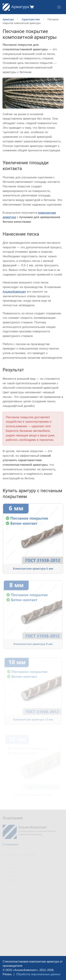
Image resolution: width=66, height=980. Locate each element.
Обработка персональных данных (38, 974)
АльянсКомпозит (14, 292)
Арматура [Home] (16, 7)
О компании (10, 844)
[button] (31, 7)
